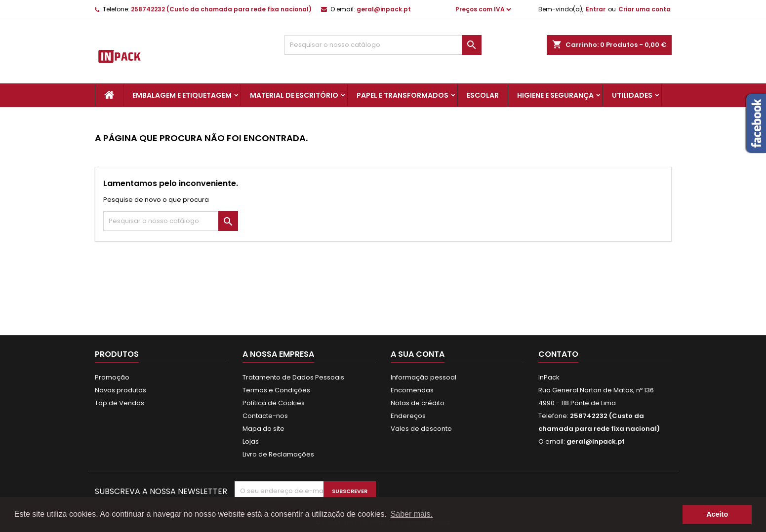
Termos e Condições (276, 390)
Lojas (251, 441)
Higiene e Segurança (555, 95)
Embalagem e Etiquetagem (182, 95)
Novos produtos (121, 390)
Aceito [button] (717, 514)
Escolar (483, 95)
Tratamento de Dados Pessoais (293, 377)
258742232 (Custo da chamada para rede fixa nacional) (221, 9)
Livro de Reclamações (278, 454)
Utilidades (632, 95)
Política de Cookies (274, 403)
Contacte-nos (265, 416)
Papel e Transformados (403, 95)
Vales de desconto (421, 429)
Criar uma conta (645, 9)
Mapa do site (263, 429)
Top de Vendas (120, 403)
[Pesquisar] (383, 45)
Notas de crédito (418, 403)
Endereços (408, 416)
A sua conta (418, 354)
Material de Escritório (294, 95)
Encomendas (412, 390)
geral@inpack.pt (384, 9)
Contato (558, 354)
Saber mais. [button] (412, 514)
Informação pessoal (423, 377)
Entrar (596, 9)
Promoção (112, 377)
